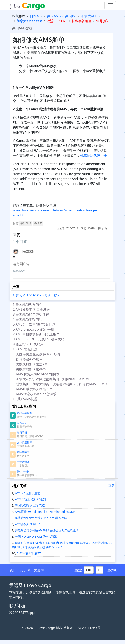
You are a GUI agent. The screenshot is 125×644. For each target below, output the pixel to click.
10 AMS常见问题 (26, 349)
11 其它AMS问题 (26, 399)
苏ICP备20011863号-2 (87, 628)
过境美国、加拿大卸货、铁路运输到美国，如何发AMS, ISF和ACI (63, 384)
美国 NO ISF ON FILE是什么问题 (35, 536)
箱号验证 (103, 21)
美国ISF (71, 16)
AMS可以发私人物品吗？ (34, 389)
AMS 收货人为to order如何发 (38, 374)
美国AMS (54, 16)
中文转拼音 (23, 462)
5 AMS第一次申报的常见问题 (34, 324)
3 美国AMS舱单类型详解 (31, 314)
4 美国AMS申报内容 (28, 319)
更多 (111, 485)
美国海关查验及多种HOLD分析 (39, 354)
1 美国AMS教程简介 (28, 304)
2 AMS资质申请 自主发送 (31, 309)
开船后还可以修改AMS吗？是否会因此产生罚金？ (47, 530)
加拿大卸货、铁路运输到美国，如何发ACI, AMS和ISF (55, 379)
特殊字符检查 (82, 21)
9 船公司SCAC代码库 (29, 344)
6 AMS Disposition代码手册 (33, 329)
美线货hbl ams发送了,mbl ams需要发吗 (41, 518)
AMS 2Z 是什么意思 (27, 493)
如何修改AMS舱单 (29, 359)
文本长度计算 (24, 442)
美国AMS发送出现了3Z (29, 505)
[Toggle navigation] (110, 5)
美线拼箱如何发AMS (31, 369)
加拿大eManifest (29, 21)
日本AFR (36, 16)
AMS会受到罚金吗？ (28, 524)
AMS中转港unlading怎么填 (37, 394)
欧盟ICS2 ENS (57, 21)
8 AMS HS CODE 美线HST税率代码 (39, 339)
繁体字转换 (23, 472)
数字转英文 (23, 452)
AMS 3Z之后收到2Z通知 (30, 499)
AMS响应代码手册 (93, 156)
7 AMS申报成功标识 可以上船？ (36, 334)
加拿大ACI (89, 16)
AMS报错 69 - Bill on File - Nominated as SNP (44, 512)
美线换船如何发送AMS (33, 364)
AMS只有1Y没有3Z (28, 553)
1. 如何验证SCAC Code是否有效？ (36, 295)
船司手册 (22, 433)
